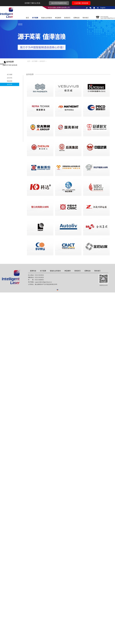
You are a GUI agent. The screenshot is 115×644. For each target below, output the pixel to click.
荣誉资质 (10, 81)
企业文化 (10, 78)
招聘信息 (76, 18)
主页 (29, 61)
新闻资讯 (67, 18)
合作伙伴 (10, 84)
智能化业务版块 (47, 18)
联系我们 (86, 18)
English (103, 8)
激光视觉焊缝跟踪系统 (59, 3)
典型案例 (58, 18)
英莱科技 (33, 271)
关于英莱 (35, 18)
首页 (27, 18)
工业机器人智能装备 (81, 3)
